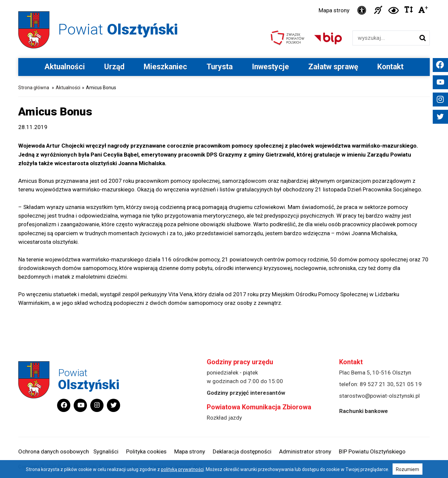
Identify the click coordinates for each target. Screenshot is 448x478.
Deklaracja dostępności (242, 451)
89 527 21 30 (377, 384)
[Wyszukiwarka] (384, 38)
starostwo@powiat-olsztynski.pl (379, 396)
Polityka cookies (146, 451)
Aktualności (65, 67)
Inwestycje (270, 67)
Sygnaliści (106, 451)
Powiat (118, 29)
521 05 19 (409, 384)
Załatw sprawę (333, 67)
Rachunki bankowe (364, 411)
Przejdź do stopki (224, 0)
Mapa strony (334, 10)
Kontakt (390, 67)
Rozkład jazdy (224, 418)
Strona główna (34, 88)
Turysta (220, 67)
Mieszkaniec (165, 67)
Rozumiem (408, 469)
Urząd (114, 67)
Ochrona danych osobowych (54, 451)
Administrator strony (305, 451)
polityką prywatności (182, 469)
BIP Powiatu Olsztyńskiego (372, 451)
